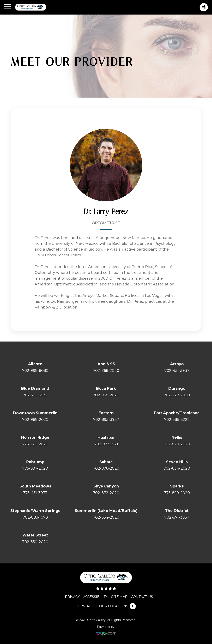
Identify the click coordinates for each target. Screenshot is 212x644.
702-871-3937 (177, 518)
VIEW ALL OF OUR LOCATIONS (102, 606)
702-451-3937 (177, 371)
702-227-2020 (177, 395)
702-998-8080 (35, 371)
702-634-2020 (177, 469)
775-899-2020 (177, 493)
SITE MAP (120, 597)
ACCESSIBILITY (96, 597)
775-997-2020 (35, 469)
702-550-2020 (35, 542)
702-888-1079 (35, 518)
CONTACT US (142, 597)
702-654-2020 (106, 518)
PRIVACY (73, 597)
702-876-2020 (106, 469)
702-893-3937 (106, 420)
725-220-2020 (35, 444)
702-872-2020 (106, 493)
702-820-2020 (177, 444)
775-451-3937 (35, 493)
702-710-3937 (35, 395)
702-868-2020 (106, 371)
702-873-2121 (106, 444)
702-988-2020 (35, 420)
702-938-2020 (106, 395)
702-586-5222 (177, 420)
